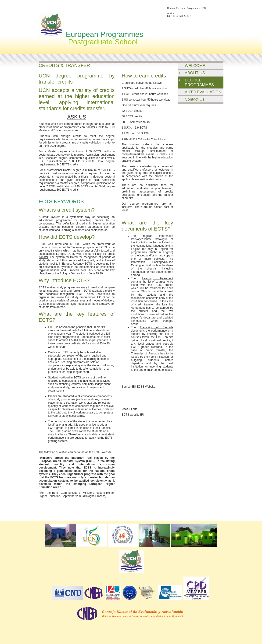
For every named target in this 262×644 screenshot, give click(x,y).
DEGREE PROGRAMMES (199, 82)
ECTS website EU (133, 415)
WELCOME (195, 66)
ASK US (77, 117)
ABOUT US (195, 73)
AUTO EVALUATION (203, 92)
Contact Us (195, 99)
